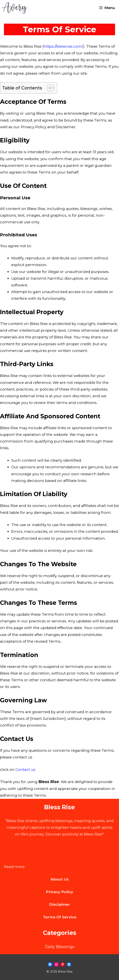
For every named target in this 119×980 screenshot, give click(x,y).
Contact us (25, 770)
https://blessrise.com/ (63, 46)
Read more (14, 867)
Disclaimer (59, 904)
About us (59, 879)
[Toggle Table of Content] (49, 88)
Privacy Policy (59, 892)
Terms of (53, 917)
